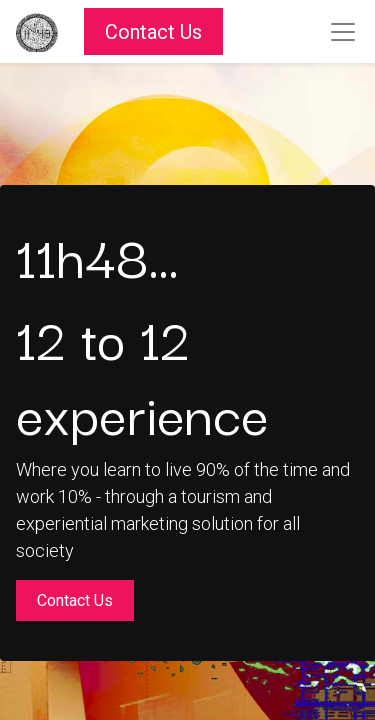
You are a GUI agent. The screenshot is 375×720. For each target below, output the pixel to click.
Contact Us (153, 32)
